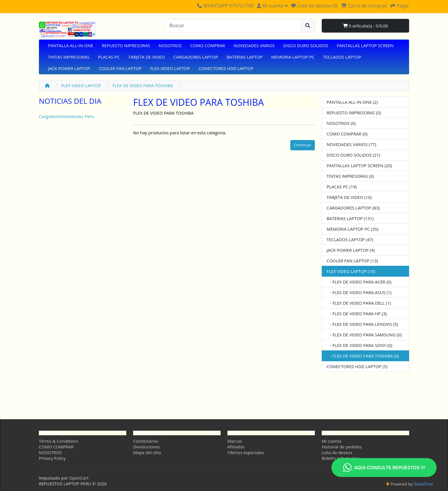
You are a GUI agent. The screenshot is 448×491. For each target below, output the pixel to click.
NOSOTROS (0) (341, 123)
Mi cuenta (332, 441)
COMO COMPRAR (208, 45)
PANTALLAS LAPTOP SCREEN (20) (359, 165)
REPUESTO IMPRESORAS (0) (354, 113)
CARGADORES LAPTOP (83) (353, 208)
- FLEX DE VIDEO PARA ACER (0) (359, 282)
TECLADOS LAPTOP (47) (350, 239)
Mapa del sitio (147, 452)
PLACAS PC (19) (342, 187)
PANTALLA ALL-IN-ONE (71, 45)
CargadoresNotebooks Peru (66, 116)
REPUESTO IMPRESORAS (126, 45)
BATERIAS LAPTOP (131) (350, 218)
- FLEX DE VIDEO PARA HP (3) (357, 314)
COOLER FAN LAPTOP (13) (352, 261)
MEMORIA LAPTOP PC (293, 57)
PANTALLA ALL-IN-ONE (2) (352, 102)
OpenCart (79, 478)
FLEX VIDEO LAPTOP (170, 68)
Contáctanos (146, 441)
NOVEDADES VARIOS (254, 45)
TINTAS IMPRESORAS (69, 57)
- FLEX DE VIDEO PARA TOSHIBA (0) (363, 356)
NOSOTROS (170, 45)
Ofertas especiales (246, 452)
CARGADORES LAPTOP (196, 57)
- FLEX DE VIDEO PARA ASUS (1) (359, 292)
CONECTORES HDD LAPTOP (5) (357, 366)
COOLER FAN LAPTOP (120, 68)
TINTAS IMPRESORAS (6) (350, 176)
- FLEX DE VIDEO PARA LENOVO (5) (362, 324)
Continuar (303, 145)
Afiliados (236, 447)
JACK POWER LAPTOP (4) (351, 250)
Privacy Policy (52, 458)
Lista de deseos (337, 452)
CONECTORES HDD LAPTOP (226, 68)
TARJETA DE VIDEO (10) (349, 197)
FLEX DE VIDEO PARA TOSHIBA (143, 85)
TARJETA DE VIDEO (147, 57)
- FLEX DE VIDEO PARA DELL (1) (359, 303)
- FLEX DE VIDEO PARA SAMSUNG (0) (364, 335)
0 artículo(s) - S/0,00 (365, 26)
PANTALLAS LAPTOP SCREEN (365, 45)
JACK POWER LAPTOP (69, 68)
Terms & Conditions (59, 441)
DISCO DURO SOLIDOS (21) (353, 155)
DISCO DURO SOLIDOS (306, 45)
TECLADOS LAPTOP (342, 57)
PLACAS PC (109, 57)
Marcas (235, 441)
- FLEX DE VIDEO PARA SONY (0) (359, 345)
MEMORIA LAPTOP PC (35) (352, 229)
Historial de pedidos (342, 447)
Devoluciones (147, 447)
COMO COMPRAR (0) (347, 134)
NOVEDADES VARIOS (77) (351, 144)
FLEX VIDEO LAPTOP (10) (351, 271)
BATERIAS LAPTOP (245, 57)
